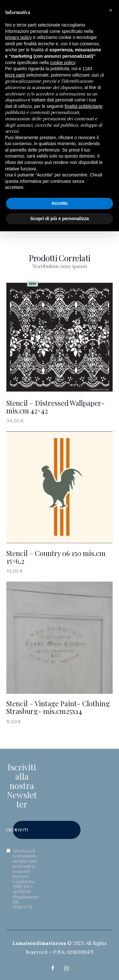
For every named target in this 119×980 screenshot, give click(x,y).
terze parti (15, 75)
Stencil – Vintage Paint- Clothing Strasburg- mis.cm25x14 (58, 707)
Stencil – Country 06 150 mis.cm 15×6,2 (56, 557)
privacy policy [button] (18, 37)
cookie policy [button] (63, 63)
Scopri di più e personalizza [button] (59, 219)
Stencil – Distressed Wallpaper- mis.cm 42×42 (56, 407)
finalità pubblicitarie (84, 106)
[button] (111, 10)
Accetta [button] (60, 203)
